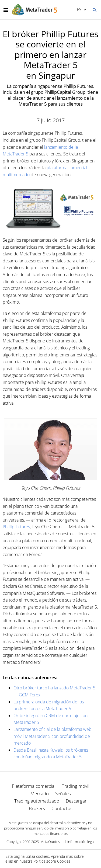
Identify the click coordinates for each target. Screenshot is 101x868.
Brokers (37, 808)
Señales (63, 794)
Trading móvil (76, 786)
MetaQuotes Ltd (53, 842)
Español (79, 9)
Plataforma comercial (34, 786)
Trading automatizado (37, 801)
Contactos (62, 808)
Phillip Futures (16, 527)
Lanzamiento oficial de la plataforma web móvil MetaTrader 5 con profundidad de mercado (53, 736)
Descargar (76, 801)
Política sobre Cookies (52, 861)
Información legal (81, 842)
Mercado (40, 794)
